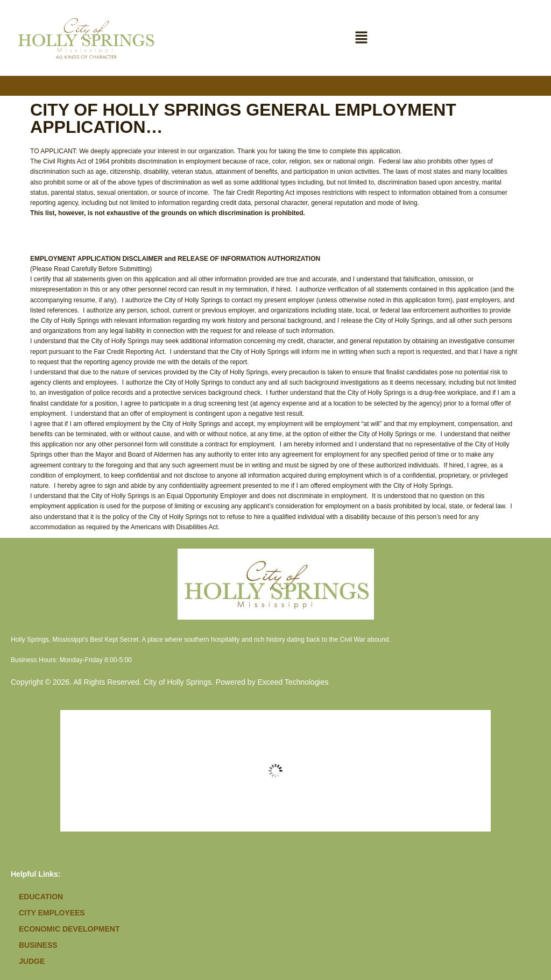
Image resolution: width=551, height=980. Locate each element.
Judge (32, 961)
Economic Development (69, 929)
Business (38, 945)
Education (41, 897)
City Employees (52, 913)
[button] (362, 38)
